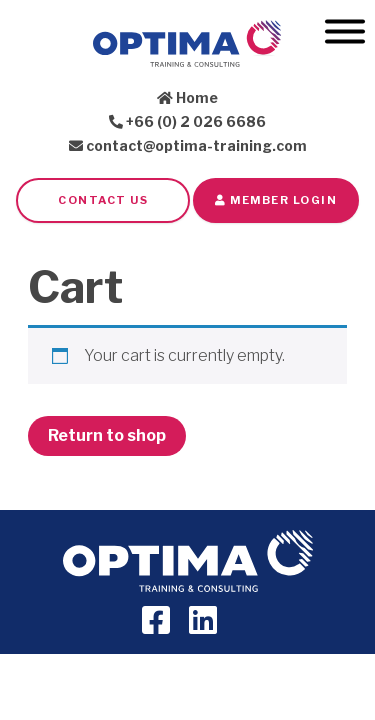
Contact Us (103, 200)
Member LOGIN (276, 200)
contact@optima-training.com (188, 145)
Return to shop (107, 435)
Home (187, 97)
